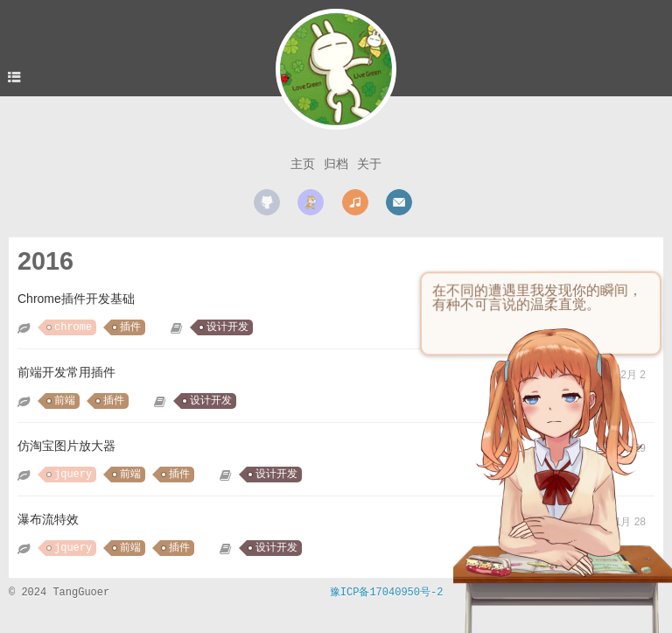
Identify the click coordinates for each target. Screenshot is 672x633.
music (355, 202)
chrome (73, 327)
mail (399, 202)
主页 (303, 164)
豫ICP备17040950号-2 (387, 593)
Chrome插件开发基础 (76, 299)
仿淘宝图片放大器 (66, 446)
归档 (336, 164)
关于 (369, 164)
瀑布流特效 (48, 519)
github (267, 202)
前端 (65, 401)
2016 (45, 261)
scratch (311, 202)
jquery (73, 475)
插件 (130, 327)
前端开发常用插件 (66, 372)
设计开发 (227, 327)
